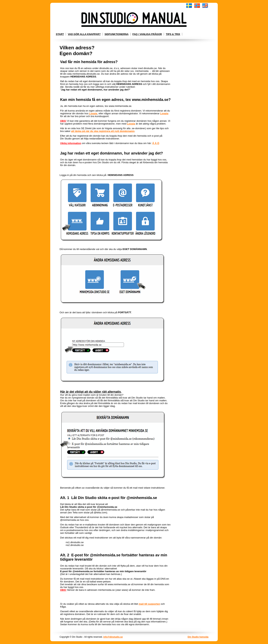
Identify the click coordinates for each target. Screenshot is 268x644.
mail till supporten (149, 604)
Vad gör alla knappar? (84, 34)
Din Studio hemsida (198, 637)
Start (60, 34)
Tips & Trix (173, 34)
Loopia (93, 113)
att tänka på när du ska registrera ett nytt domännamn (103, 131)
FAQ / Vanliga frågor (147, 34)
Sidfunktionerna (117, 34)
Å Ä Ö (156, 143)
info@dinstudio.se (113, 637)
